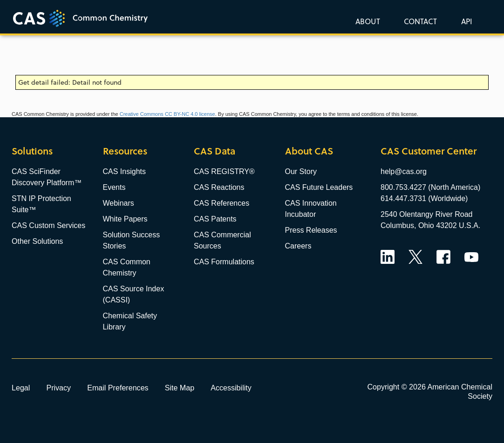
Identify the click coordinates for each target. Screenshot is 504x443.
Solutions (32, 151)
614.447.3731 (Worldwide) (424, 198)
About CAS (309, 151)
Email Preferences (118, 388)
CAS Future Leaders (319, 187)
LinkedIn (388, 257)
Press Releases (311, 230)
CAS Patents (215, 219)
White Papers (125, 219)
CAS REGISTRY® (224, 171)
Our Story (301, 171)
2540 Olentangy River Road (426, 214)
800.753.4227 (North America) (430, 187)
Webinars (119, 203)
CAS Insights (124, 171)
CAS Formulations (224, 262)
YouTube (471, 257)
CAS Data (215, 151)
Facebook (443, 257)
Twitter (415, 257)
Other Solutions (37, 241)
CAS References (221, 203)
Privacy (58, 388)
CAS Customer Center (429, 151)
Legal (21, 388)
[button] (465, 21)
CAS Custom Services (48, 225)
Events (114, 187)
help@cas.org (404, 171)
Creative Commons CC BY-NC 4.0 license (167, 114)
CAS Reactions (219, 187)
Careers (298, 246)
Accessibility (231, 388)
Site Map (180, 388)
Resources (125, 151)
